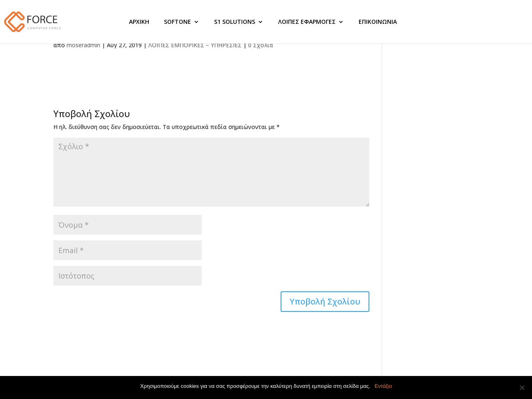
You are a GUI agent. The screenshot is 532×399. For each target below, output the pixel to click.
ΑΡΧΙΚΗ (139, 22)
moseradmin (83, 45)
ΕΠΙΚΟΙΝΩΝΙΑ (378, 22)
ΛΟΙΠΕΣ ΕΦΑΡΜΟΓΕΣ (307, 22)
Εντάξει (383, 386)
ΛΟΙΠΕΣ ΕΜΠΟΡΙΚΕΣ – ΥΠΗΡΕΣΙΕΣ (195, 45)
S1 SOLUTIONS (235, 22)
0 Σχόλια (261, 45)
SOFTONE (177, 22)
